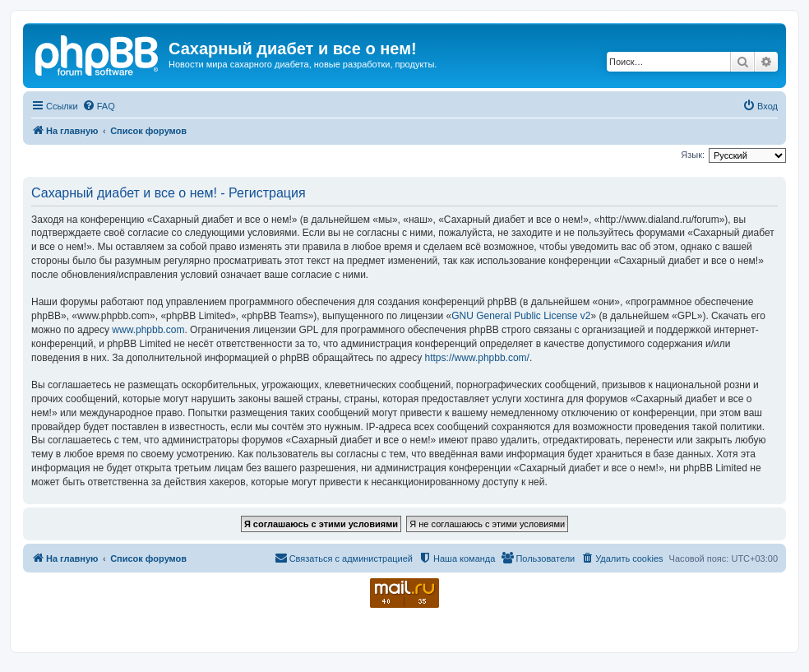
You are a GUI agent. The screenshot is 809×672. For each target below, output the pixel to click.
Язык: (693, 155)
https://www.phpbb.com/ (477, 358)
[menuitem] (99, 106)
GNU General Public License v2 (521, 316)
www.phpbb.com (148, 330)
